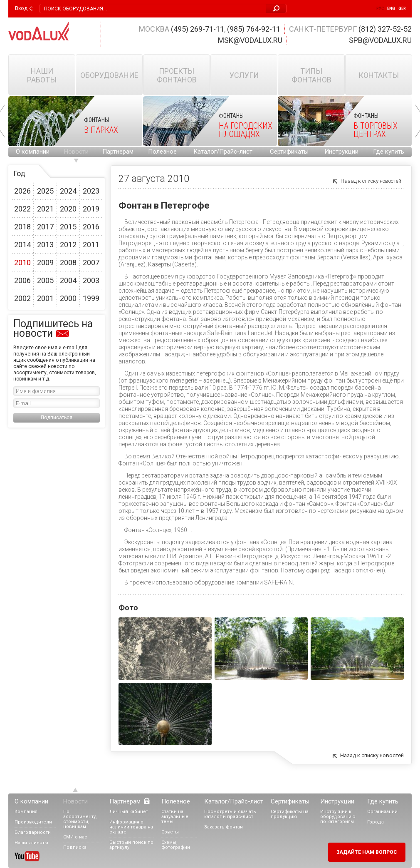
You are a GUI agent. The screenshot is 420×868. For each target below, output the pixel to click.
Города (376, 822)
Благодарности (33, 832)
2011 (91, 245)
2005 (45, 280)
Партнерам (118, 152)
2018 (22, 227)
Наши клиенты (31, 843)
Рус (380, 9)
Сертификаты (289, 152)
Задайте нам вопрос (367, 852)
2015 (68, 227)
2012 (68, 245)
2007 (91, 262)
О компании (33, 152)
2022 (22, 209)
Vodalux (39, 31)
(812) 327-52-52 (385, 29)
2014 (22, 245)
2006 (22, 280)
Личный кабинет (129, 812)
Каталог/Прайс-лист (223, 152)
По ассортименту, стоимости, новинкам (80, 819)
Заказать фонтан (224, 827)
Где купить (389, 152)
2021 (45, 209)
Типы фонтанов (311, 75)
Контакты (379, 75)
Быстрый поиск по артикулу (131, 845)
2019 (91, 209)
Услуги (244, 75)
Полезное (162, 152)
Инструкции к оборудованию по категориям (338, 817)
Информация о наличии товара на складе (131, 827)
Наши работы (42, 75)
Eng (391, 9)
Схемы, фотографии (176, 845)
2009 (45, 262)
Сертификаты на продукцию (290, 814)
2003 (91, 280)
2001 (45, 298)
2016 (91, 227)
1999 (91, 298)
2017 (45, 227)
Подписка (75, 847)
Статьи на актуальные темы (175, 817)
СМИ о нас (75, 837)
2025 (45, 191)
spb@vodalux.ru (380, 40)
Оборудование (109, 75)
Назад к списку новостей (371, 181)
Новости (76, 152)
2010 (22, 262)
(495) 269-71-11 (198, 29)
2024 (68, 191)
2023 (91, 191)
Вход (21, 8)
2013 (45, 245)
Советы (170, 832)
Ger (402, 9)
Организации (382, 812)
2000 (68, 298)
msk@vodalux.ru (250, 40)
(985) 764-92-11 (254, 29)
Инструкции (341, 152)
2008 (68, 262)
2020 (68, 209)
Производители (33, 822)
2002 (22, 298)
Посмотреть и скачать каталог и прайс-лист (230, 814)
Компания (26, 812)
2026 (22, 191)
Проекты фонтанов (177, 75)
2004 (68, 280)
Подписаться (57, 418)
